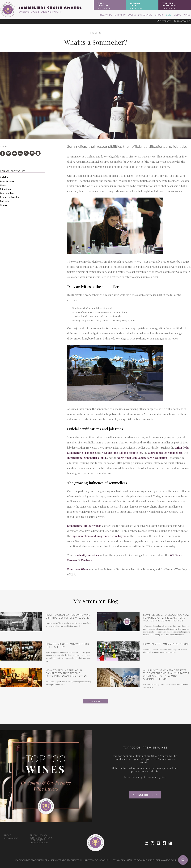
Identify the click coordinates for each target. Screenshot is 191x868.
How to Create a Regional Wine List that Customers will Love (68, 616)
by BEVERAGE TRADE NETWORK (40, 12)
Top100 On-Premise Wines (159, 759)
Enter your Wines (78, 569)
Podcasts (5, 201)
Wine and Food (8, 193)
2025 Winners (145, 15)
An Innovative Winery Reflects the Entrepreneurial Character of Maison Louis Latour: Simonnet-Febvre (166, 675)
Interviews (6, 189)
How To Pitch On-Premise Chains (166, 644)
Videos (177, 15)
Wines (187, 15)
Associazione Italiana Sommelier (122, 453)
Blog (169, 15)
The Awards (106, 15)
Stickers (159, 15)
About (8, 835)
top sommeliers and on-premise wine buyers (99, 536)
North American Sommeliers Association (142, 458)
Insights (95, 33)
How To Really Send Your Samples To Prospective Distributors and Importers (66, 673)
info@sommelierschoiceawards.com (154, 860)
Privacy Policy (38, 835)
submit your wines (88, 555)
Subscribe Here (145, 795)
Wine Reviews (7, 181)
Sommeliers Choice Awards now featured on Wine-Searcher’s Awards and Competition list (166, 618)
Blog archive (95, 701)
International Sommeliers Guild (87, 458)
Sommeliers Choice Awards (84, 526)
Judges (132, 15)
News (3, 185)
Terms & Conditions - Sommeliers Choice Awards (41, 840)
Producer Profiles (10, 197)
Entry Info (120, 15)
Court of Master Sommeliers (165, 453)
